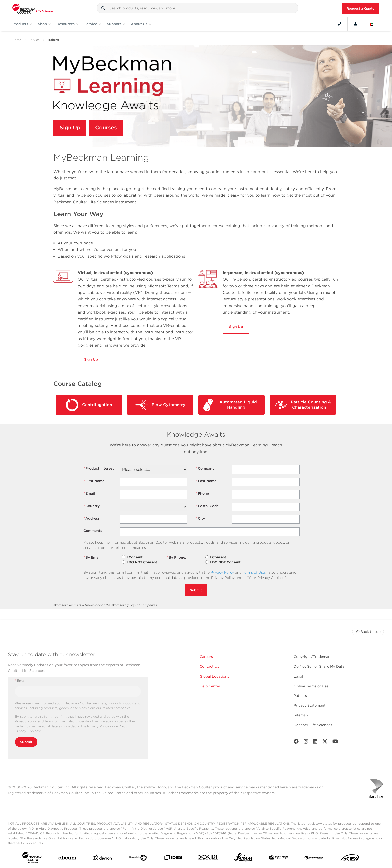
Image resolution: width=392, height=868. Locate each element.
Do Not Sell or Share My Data (319, 666)
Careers (206, 657)
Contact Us (209, 666)
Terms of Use (254, 572)
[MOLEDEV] (279, 858)
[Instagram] (306, 743)
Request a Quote (361, 9)
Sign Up (71, 128)
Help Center (210, 686)
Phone (202, 493)
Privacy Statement (310, 705)
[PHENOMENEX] (314, 859)
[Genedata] (138, 859)
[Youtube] (335, 743)
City (200, 518)
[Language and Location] (371, 24)
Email (89, 493)
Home (17, 40)
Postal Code (207, 506)
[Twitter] (325, 743)
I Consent (135, 557)
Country (92, 506)
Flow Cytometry (160, 405)
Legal (298, 676)
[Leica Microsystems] (244, 859)
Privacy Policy (222, 572)
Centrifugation (89, 405)
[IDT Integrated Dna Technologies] (208, 858)
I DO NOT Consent (142, 562)
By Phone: (176, 558)
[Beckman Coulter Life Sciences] (33, 9)
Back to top (368, 632)
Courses (108, 128)
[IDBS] (173, 859)
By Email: (92, 558)
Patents (300, 696)
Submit (196, 590)
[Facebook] (296, 743)
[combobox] (198, 8)
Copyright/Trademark (313, 657)
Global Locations (214, 676)
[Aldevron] (103, 859)
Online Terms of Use (311, 686)
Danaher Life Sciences (313, 725)
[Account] (355, 24)
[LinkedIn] (315, 743)
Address (92, 518)
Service (34, 40)
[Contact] (339, 24)
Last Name (206, 481)
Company (205, 468)
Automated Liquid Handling (230, 405)
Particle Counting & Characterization (303, 405)
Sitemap (301, 715)
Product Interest (99, 468)
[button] (103, 8)
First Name (94, 481)
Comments (93, 531)
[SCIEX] (350, 859)
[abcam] (67, 859)
